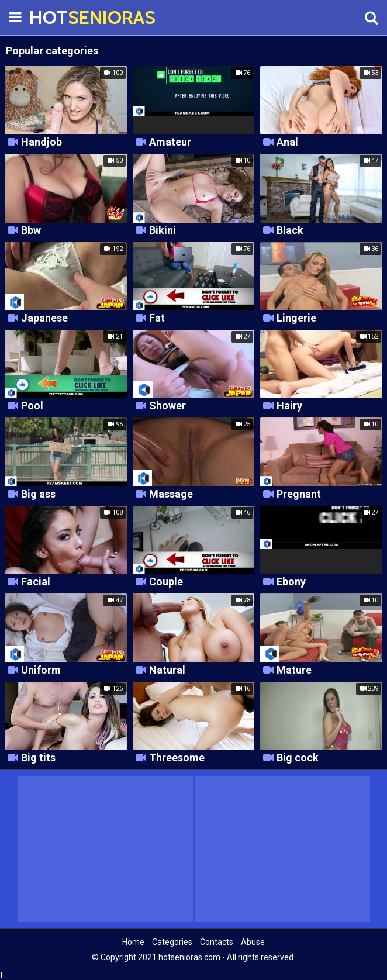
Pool (32, 406)
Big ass (38, 494)
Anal (287, 142)
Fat (157, 318)
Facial (36, 582)
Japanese (44, 318)
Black (290, 231)
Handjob (42, 142)
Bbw (31, 231)
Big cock (298, 758)
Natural (167, 670)
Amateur (170, 142)
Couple (166, 582)
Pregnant (299, 494)
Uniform (41, 670)
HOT (58, 17)
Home (133, 942)
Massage (171, 494)
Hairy (289, 406)
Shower (167, 406)
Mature (294, 670)
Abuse (253, 942)
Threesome (177, 758)
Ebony (291, 582)
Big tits (38, 758)
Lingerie (296, 318)
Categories (172, 942)
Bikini (163, 231)
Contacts (217, 942)
